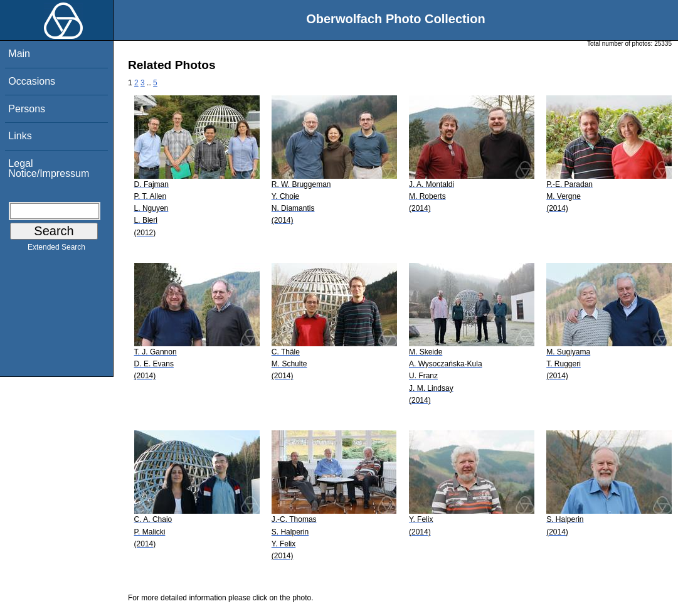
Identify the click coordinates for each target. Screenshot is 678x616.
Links (20, 136)
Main (19, 54)
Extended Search (56, 250)
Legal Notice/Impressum (49, 168)
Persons (27, 109)
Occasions (32, 81)
